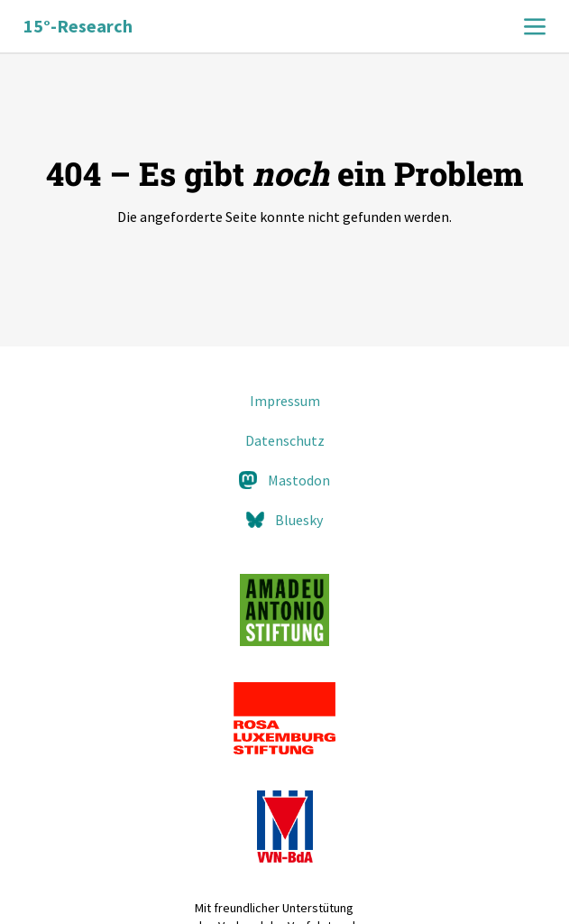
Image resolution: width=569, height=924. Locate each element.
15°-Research (78, 26)
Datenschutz (285, 440)
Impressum (285, 401)
